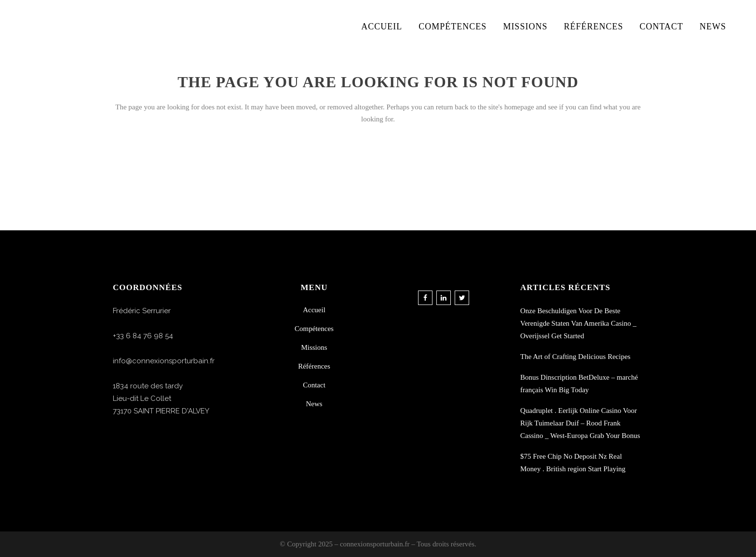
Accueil (314, 310)
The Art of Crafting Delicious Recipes (575, 357)
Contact (314, 385)
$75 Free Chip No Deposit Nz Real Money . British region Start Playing (573, 463)
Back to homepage (378, 161)
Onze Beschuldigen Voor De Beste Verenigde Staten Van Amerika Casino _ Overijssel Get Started (578, 323)
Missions (314, 347)
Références (314, 366)
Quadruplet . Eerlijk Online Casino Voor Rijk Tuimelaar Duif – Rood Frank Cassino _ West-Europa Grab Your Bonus (580, 423)
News (314, 404)
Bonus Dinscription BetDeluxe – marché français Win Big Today (579, 384)
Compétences (314, 329)
